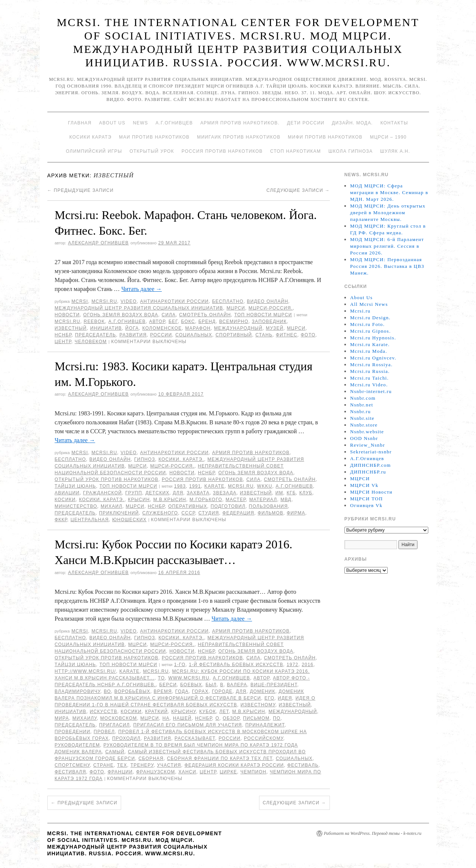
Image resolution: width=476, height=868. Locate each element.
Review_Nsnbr (368, 445)
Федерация (238, 513)
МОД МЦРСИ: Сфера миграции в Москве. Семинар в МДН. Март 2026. (389, 192)
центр (63, 342)
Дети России (306, 123)
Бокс (188, 321)
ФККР (61, 520)
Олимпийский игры (94, 151)
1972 (293, 665)
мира (62, 718)
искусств (104, 712)
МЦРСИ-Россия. (271, 308)
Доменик (262, 691)
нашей (182, 718)
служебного (160, 513)
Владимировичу (78, 691)
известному (258, 705)
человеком (91, 342)
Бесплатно (228, 301)
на (166, 718)
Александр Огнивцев (98, 243)
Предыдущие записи (81, 190)
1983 (180, 486)
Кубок (208, 712)
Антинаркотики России (174, 301)
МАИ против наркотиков (154, 137)
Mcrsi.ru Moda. (368, 351)
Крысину (184, 712)
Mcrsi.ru (104, 301)
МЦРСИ (236, 308)
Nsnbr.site (362, 418)
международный (238, 328)
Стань (264, 335)
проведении (73, 732)
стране (103, 765)
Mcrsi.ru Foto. (367, 324)
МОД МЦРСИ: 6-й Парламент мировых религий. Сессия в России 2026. (387, 246)
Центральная (90, 520)
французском (155, 772)
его (270, 698)
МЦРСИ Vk (364, 485)
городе (222, 691)
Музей (275, 328)
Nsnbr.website (367, 432)
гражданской (103, 493)
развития (133, 335)
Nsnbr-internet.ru (371, 391)
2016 (308, 665)
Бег (173, 321)
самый (115, 752)
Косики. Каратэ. (181, 459)
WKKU (265, 486)
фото (308, 335)
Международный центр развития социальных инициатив (139, 308)
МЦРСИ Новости (371, 492)
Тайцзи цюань (75, 486)
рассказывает (195, 738)
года (182, 691)
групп (134, 493)
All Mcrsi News (369, 304)
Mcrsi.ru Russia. (370, 371)
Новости (67, 315)
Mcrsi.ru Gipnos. (370, 331)
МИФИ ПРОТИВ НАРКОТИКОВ (325, 137)
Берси (168, 685)
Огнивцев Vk (366, 505)
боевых (191, 685)
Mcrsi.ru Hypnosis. (373, 338)
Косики (65, 500)
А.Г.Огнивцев (174, 123)
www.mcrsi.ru (189, 678)
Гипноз (145, 459)
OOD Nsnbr (364, 438)
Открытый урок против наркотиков (107, 479)
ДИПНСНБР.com (370, 465)
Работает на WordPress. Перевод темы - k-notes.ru (373, 833)
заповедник (269, 321)
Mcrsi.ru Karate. (370, 344)
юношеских (129, 520)
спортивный (234, 335)
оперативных (188, 506)
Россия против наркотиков (222, 151)
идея (285, 698)
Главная (80, 123)
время (163, 691)
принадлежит (265, 725)
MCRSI (80, 301)
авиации (67, 493)
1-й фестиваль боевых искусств (236, 665)
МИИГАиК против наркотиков (239, 137)
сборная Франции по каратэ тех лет (220, 758)
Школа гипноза (351, 151)
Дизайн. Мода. (352, 123)
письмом (256, 718)
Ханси (187, 772)
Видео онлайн (267, 301)
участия (169, 765)
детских (157, 493)
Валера (237, 685)
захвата (198, 493)
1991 (195, 486)
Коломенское (162, 328)
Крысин (139, 500)
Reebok (94, 321)
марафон (198, 328)
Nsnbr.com (363, 398)
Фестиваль (303, 765)
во (107, 691)
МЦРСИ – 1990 (388, 137)
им (279, 493)
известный (71, 328)
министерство (76, 506)
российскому (264, 738)
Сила (169, 315)
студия (209, 513)
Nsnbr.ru (360, 411)
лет (224, 712)
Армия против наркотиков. (240, 123)
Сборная (151, 758)
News (140, 123)
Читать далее (141, 289)
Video (128, 301)
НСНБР (63, 335)
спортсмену (72, 765)
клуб (306, 493)
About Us (112, 123)
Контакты (394, 123)
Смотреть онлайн (205, 315)
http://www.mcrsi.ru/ (86, 671)
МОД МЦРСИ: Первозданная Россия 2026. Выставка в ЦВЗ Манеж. (387, 266)
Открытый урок (152, 151)
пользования (269, 506)
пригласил (115, 725)
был (211, 685)
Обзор (231, 718)
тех (122, 765)
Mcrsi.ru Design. (370, 318)
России (161, 335)
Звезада (225, 493)
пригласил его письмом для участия (187, 725)
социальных (194, 335)
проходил (126, 738)
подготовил (228, 506)
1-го (180, 665)
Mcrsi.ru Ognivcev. (373, 358)
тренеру (142, 765)
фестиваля (71, 772)
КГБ (291, 493)
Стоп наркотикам (296, 151)
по (277, 718)
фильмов (270, 513)
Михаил (111, 506)
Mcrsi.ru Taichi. (369, 378)
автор (157, 321)
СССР (188, 513)
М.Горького (206, 500)
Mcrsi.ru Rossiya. (371, 365)
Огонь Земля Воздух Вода (121, 315)
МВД (286, 500)
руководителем (78, 745)
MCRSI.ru (68, 321)
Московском (119, 718)
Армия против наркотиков (251, 453)
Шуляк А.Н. (395, 151)
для (178, 493)
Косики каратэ (90, 137)
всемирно (234, 321)
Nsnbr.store (364, 425)
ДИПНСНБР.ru (368, 472)
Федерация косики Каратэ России (234, 765)
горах (200, 691)
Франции (120, 772)
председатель (95, 335)
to (161, 678)
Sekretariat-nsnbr (371, 452)
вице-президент (274, 685)
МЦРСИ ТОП (366, 499)
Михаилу (85, 718)
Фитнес (287, 335)
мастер (236, 500)
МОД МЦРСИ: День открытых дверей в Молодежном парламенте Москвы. (388, 213)
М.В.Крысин (170, 500)
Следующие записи (298, 190)
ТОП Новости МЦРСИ (263, 315)
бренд (207, 321)
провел (104, 732)
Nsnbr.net (362, 405)
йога (132, 328)
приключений (119, 513)
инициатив (106, 328)
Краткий (156, 712)
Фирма (296, 513)
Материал (263, 500)
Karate (214, 486)
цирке (228, 772)
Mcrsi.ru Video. (369, 385)
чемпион (253, 772)
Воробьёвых (132, 691)
